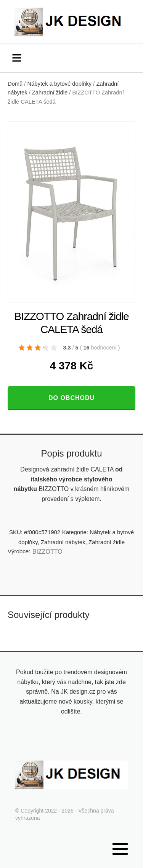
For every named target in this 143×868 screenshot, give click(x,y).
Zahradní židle (50, 93)
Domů (15, 84)
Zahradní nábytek (63, 542)
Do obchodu (71, 398)
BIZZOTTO (47, 552)
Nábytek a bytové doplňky (60, 84)
